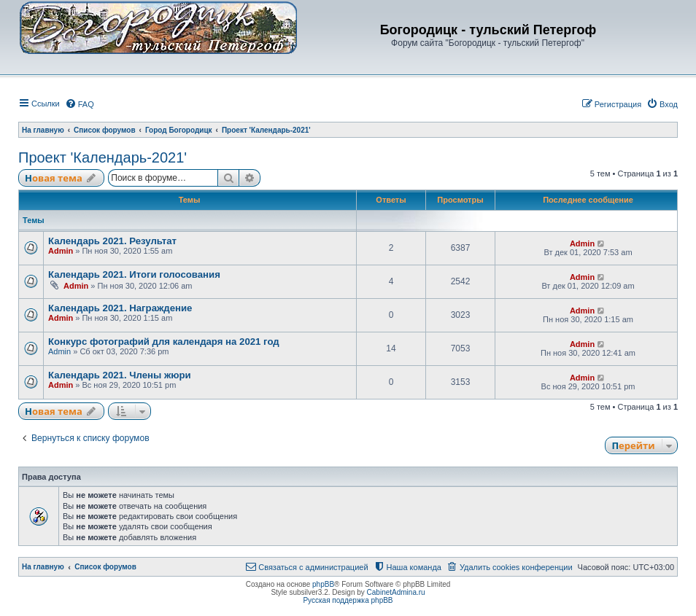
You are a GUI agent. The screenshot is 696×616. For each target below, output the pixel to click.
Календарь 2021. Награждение (120, 308)
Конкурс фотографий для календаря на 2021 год (164, 342)
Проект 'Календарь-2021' (103, 157)
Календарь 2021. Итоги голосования (134, 274)
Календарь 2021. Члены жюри (120, 375)
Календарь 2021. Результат (112, 241)
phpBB (323, 584)
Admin (61, 251)
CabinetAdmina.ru (396, 592)
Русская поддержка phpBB (348, 600)
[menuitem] (80, 104)
